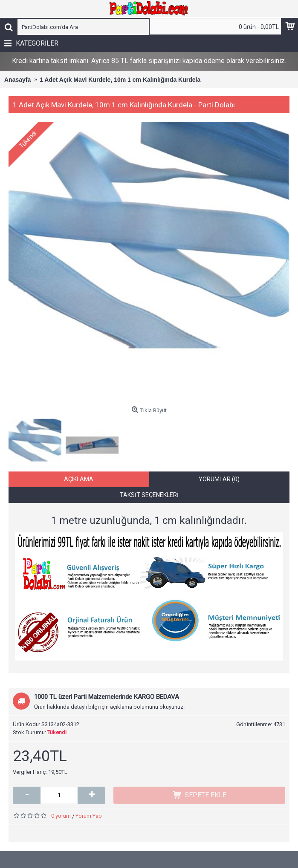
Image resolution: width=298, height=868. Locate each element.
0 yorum (61, 816)
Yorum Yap (89, 816)
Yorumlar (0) (219, 479)
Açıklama (79, 479)
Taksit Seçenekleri (149, 495)
